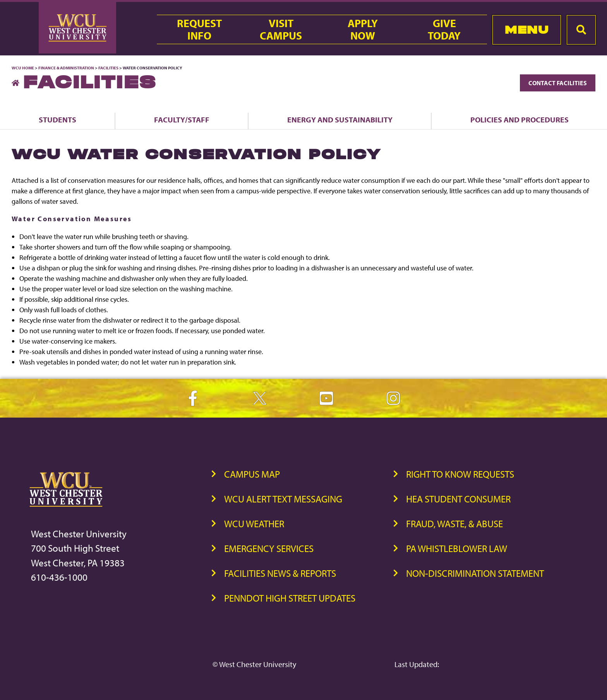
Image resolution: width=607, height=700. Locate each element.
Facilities (108, 68)
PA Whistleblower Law (457, 548)
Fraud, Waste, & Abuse (454, 524)
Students (57, 120)
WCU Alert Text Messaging (283, 499)
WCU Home (23, 68)
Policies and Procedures (520, 120)
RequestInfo (199, 29)
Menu (527, 30)
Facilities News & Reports (280, 573)
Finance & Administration (66, 68)
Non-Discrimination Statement (475, 573)
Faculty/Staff (182, 120)
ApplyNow (363, 29)
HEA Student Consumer (458, 499)
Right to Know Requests (460, 474)
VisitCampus (281, 29)
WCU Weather (254, 524)
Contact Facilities (558, 83)
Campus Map (252, 474)
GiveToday (444, 29)
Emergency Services (269, 548)
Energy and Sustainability (340, 120)
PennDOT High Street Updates (290, 598)
